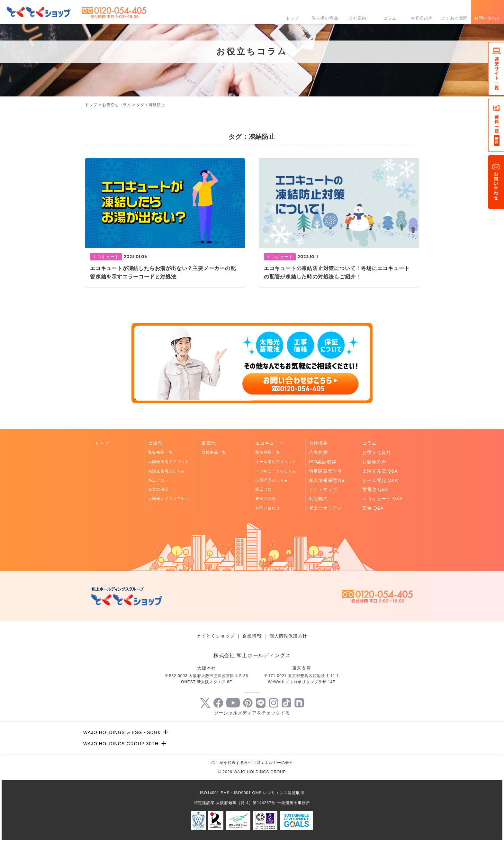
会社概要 (318, 443)
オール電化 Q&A (380, 480)
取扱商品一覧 (161, 452)
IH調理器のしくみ (272, 480)
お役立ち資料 (377, 452)
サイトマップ (323, 489)
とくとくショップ (216, 636)
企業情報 (252, 636)
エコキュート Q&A (382, 499)
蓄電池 (209, 443)
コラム (390, 18)
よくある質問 (454, 18)
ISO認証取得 (323, 462)
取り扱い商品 (325, 18)
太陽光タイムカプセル (169, 499)
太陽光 (155, 443)
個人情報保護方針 (328, 480)
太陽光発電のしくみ (167, 471)
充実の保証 (158, 489)
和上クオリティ (326, 508)
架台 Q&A (373, 508)
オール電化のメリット (276, 462)
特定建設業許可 (326, 471)
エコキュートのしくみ (276, 471)
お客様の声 (422, 18)
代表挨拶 (318, 452)
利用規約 (318, 499)
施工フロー (158, 480)
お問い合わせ (487, 18)
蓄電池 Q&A (375, 489)
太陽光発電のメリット (169, 462)
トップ (292, 18)
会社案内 (358, 18)
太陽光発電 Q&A (380, 471)
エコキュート (270, 443)
